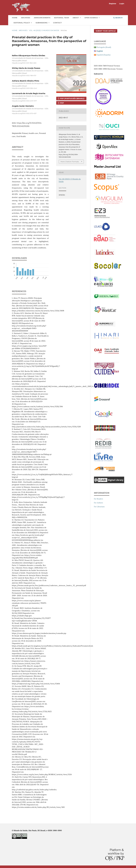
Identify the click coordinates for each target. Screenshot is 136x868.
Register (113, 4)
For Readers (99, 499)
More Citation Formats (70, 162)
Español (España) (104, 55)
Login (122, 4)
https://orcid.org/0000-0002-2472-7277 (24, 101)
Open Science (91, 18)
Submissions (42, 23)
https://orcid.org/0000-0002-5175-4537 (24, 114)
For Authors (99, 503)
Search (118, 18)
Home (15, 18)
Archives (26, 18)
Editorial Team (62, 18)
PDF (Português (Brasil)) (72, 98)
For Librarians (99, 507)
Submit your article (106, 31)
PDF (62, 103)
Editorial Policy (22, 23)
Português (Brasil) (104, 47)
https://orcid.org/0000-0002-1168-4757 (24, 76)
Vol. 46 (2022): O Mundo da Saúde (44, 30)
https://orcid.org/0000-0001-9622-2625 (24, 63)
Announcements (42, 18)
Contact (57, 23)
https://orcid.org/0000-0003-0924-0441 (24, 88)
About (76, 18)
